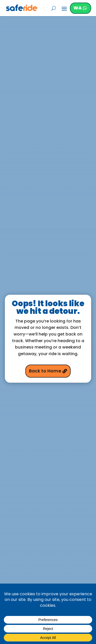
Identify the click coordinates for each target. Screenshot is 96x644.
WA (78, 8)
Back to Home (45, 371)
